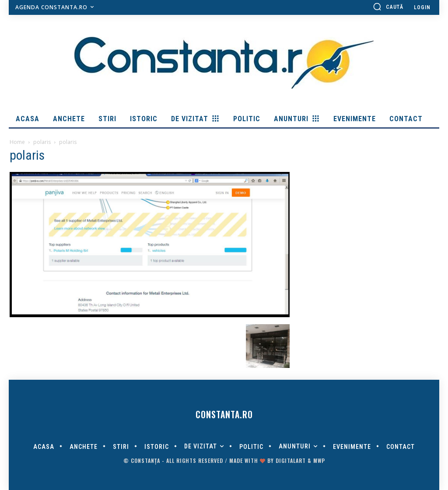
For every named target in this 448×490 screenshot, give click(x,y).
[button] (388, 7)
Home (17, 142)
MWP (319, 460)
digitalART (291, 460)
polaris (42, 142)
